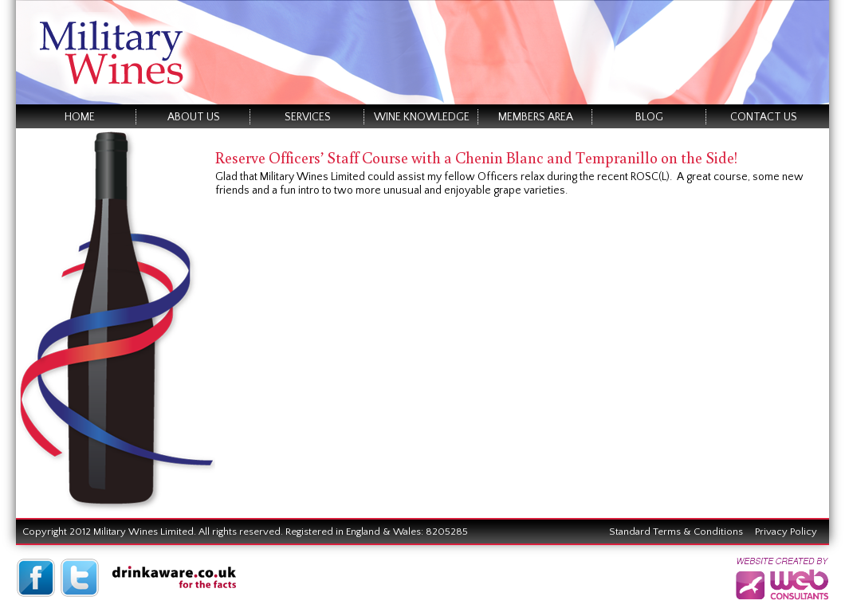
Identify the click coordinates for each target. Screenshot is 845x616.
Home (80, 117)
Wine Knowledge (422, 117)
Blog (649, 117)
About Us (194, 117)
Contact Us (764, 117)
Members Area (536, 117)
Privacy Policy (786, 532)
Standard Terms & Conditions (676, 532)
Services (308, 117)
